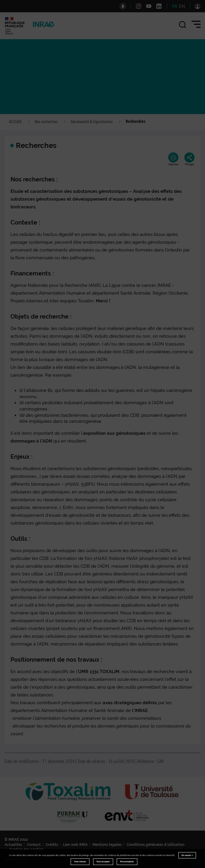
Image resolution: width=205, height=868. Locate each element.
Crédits (52, 845)
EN (182, 6)
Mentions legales (107, 845)
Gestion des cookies (26, 849)
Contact (34, 845)
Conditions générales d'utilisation (155, 845)
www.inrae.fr (15, 859)
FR (175, 6)
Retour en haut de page (201, 864)
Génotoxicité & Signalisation (92, 122)
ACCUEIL (15, 122)
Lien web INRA (75, 845)
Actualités (13, 845)
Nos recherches (46, 122)
